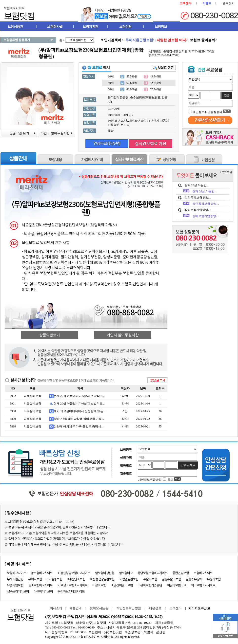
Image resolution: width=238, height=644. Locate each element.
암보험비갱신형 (105, 573)
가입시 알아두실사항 (123, 335)
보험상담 (125, 27)
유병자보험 (214, 579)
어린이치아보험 (43, 592)
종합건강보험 (180, 573)
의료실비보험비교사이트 (72, 585)
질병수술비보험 (171, 579)
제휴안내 (76, 608)
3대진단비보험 (76, 579)
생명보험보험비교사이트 (152, 573)
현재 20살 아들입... (197, 185)
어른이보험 (99, 585)
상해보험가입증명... (197, 210)
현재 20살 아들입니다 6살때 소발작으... (79, 396)
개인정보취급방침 (129, 608)
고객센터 (176, 608)
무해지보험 (35, 579)
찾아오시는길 (99, 608)
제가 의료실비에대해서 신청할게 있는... (79, 411)
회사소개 (55, 608)
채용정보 (155, 608)
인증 (227, 95)
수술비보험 (150, 579)
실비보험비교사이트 (40, 585)
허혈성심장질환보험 (102, 579)
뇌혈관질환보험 (129, 579)
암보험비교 (126, 573)
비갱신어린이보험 (122, 585)
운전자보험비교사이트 (71, 592)
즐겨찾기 (229, 3)
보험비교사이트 (16, 573)
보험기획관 (90, 27)
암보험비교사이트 (42, 573)
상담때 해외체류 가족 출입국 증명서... (78, 426)
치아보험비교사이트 (203, 585)
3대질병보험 (54, 579)
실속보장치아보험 (18, 592)
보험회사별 (55, 27)
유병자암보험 (15, 585)
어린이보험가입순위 (150, 585)
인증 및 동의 (188, 465)
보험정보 (161, 27)
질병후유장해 (194, 579)
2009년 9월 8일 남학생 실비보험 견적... (79, 419)
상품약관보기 (49, 335)
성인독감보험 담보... (198, 198)
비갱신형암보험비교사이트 (74, 573)
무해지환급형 (15, 579)
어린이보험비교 (176, 585)
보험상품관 (15, 27)
